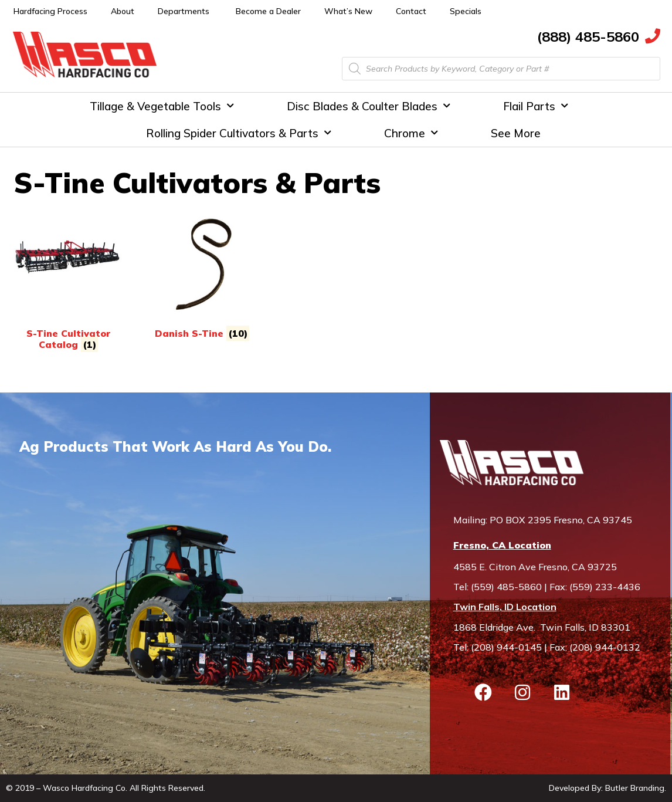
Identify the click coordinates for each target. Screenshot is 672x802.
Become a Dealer (268, 11)
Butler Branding (635, 788)
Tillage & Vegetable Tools (162, 106)
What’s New (348, 11)
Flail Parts (536, 106)
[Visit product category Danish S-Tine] (202, 274)
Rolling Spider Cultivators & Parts (239, 133)
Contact (411, 11)
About (123, 11)
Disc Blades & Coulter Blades (369, 106)
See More (516, 133)
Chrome (411, 133)
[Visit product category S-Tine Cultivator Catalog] (68, 280)
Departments (184, 11)
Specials (466, 11)
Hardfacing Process (50, 11)
